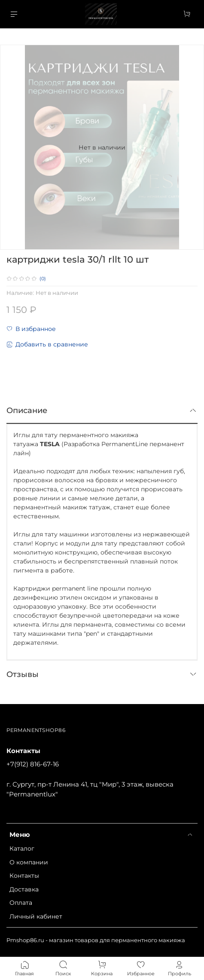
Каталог (22, 848)
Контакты (24, 876)
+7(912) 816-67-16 (33, 764)
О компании (29, 862)
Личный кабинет (36, 916)
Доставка (24, 889)
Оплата (21, 903)
